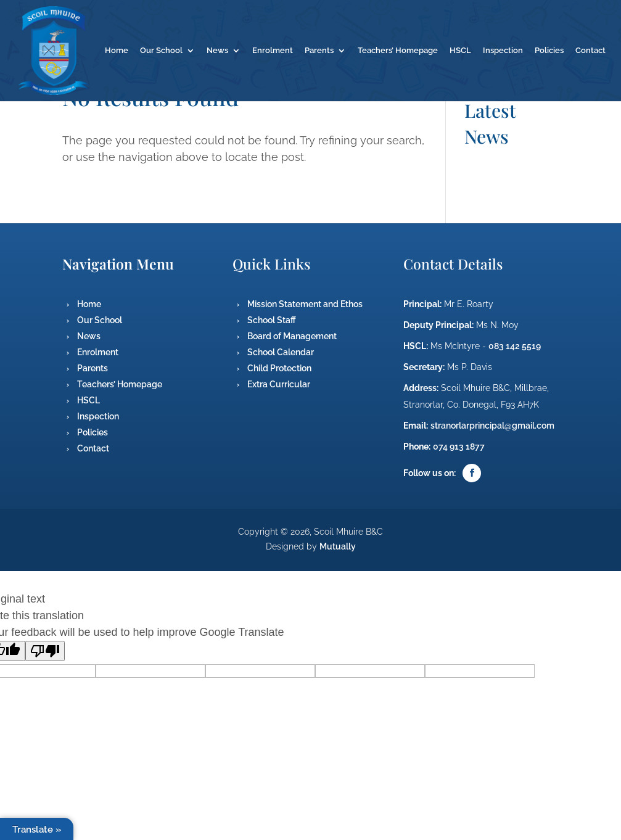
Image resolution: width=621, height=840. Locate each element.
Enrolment (273, 51)
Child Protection (279, 368)
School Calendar (281, 352)
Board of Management (292, 336)
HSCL (460, 51)
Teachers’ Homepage (398, 51)
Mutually (338, 546)
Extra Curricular (279, 384)
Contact (590, 51)
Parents (319, 51)
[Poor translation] (45, 651)
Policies (549, 51)
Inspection (503, 51)
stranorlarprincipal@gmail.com (492, 426)
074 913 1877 (459, 447)
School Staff (272, 320)
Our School (161, 51)
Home (117, 51)
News (217, 51)
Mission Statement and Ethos (305, 304)
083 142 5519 (515, 346)
